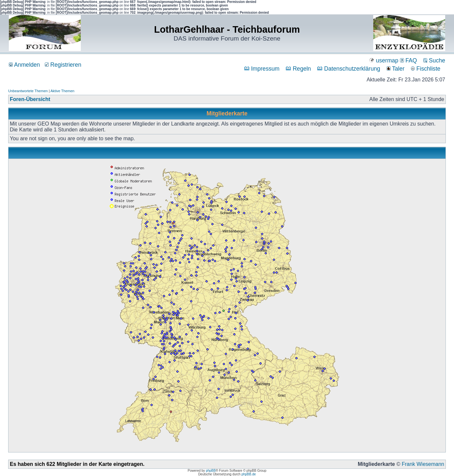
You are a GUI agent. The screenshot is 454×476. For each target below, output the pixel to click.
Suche (434, 60)
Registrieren (63, 65)
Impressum (262, 69)
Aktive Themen (62, 91)
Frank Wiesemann (423, 464)
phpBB (211, 471)
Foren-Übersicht (30, 99)
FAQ (409, 60)
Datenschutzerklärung (349, 69)
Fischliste (426, 69)
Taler (396, 69)
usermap (384, 60)
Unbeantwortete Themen (28, 91)
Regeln (298, 69)
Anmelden (24, 65)
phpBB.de (249, 474)
